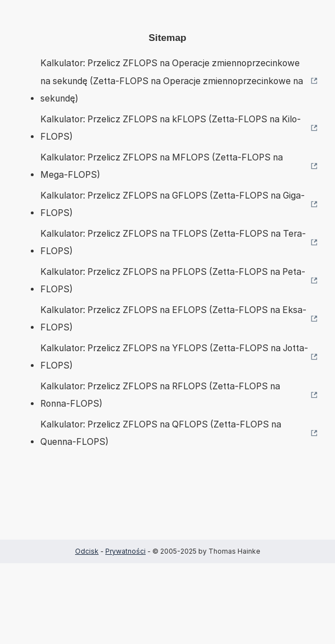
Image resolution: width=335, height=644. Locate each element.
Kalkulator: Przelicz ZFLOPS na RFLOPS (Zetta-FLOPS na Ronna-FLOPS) (160, 395)
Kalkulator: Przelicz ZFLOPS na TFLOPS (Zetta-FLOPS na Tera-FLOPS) (173, 243)
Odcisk (87, 551)
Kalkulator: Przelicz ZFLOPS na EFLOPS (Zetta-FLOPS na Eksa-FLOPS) (173, 319)
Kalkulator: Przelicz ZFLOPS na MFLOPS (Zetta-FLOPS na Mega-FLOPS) (162, 166)
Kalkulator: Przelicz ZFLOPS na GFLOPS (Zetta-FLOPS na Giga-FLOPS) (173, 204)
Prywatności (125, 551)
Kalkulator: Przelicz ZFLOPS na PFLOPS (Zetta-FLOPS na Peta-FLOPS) (173, 281)
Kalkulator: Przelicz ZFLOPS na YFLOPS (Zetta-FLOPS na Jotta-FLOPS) (174, 357)
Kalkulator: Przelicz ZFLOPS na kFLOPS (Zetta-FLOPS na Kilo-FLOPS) (171, 128)
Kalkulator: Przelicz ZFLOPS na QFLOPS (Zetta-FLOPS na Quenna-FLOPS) (161, 433)
